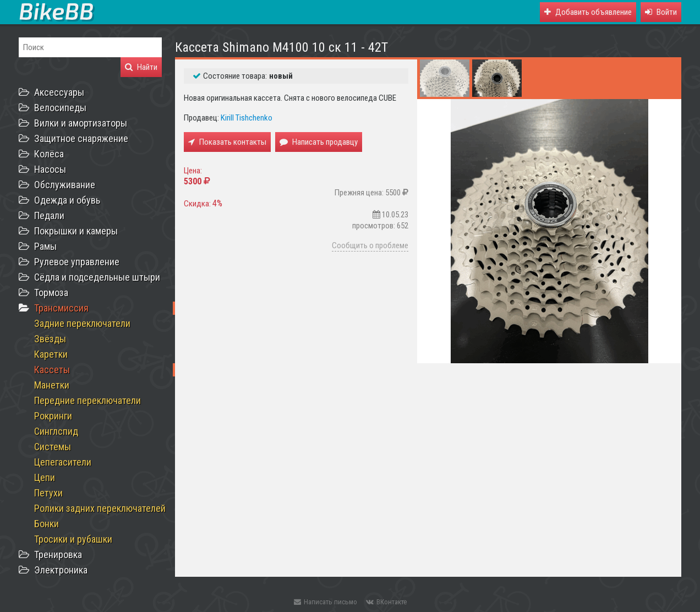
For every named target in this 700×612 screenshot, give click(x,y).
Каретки (51, 354)
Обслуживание (65, 185)
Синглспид (56, 431)
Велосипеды (60, 108)
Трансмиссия (61, 308)
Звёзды (50, 339)
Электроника (61, 570)
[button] (661, 12)
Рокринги (53, 416)
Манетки (52, 385)
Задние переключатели (82, 323)
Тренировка (58, 554)
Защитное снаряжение (81, 138)
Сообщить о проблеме (370, 245)
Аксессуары (59, 92)
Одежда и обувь (67, 200)
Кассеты (52, 370)
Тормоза (51, 293)
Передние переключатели (87, 400)
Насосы (50, 169)
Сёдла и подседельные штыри (97, 277)
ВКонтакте (386, 602)
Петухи (48, 493)
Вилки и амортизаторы (81, 123)
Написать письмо (326, 602)
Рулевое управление (77, 262)
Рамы (45, 246)
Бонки (47, 524)
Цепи (45, 477)
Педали (49, 215)
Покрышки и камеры (76, 231)
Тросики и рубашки (73, 539)
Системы (53, 447)
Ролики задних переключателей (100, 508)
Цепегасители (63, 462)
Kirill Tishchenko (247, 118)
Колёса (49, 154)
